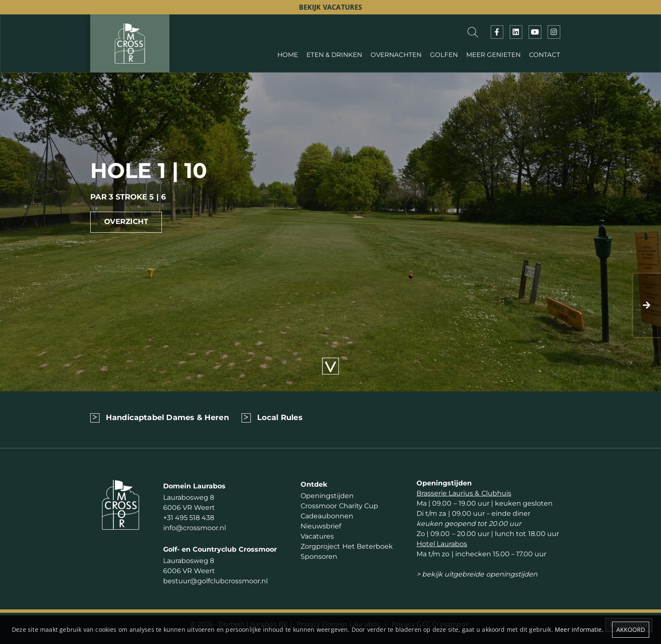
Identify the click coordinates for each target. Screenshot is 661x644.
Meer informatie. (579, 629)
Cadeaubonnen (327, 516)
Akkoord (631, 629)
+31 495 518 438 (189, 518)
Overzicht (126, 221)
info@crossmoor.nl (195, 528)
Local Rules (280, 418)
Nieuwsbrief (321, 526)
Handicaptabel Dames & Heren (167, 418)
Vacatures (317, 536)
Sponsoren (319, 556)
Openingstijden (327, 496)
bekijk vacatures (331, 7)
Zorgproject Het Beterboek (347, 546)
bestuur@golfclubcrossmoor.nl (215, 581)
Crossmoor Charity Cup (339, 506)
